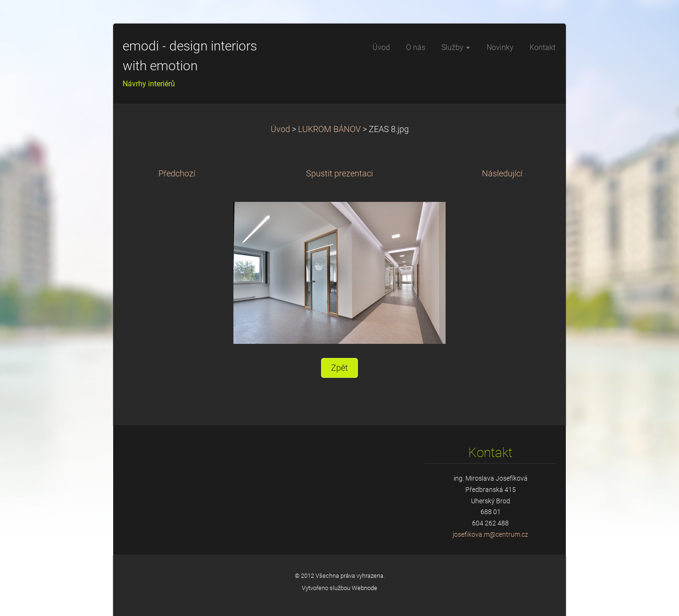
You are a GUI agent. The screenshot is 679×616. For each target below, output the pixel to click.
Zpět (339, 368)
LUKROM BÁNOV (329, 129)
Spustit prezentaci (339, 174)
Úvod (280, 129)
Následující (502, 174)
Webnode (364, 588)
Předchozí (177, 174)
